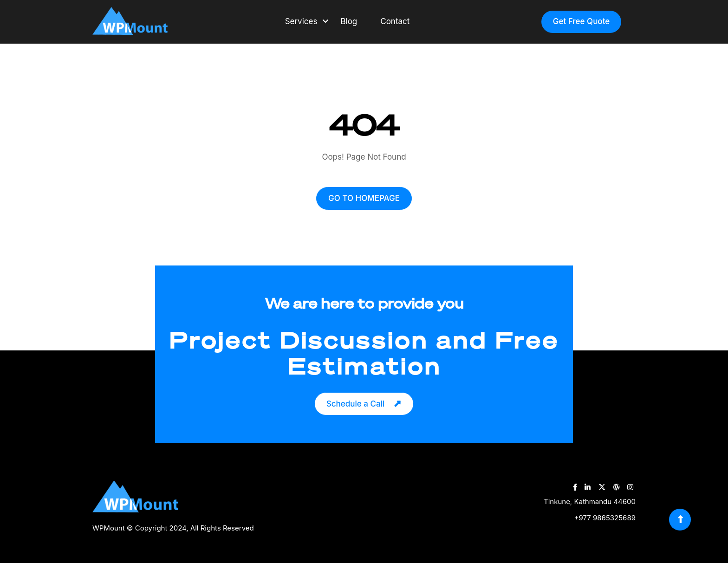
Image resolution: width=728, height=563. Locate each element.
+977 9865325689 (605, 518)
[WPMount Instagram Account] (630, 487)
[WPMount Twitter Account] (602, 487)
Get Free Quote (582, 21)
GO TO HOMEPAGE (364, 198)
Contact (395, 21)
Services (301, 21)
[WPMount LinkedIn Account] (588, 487)
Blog (349, 21)
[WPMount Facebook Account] (575, 487)
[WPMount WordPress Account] (616, 487)
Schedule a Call (355, 404)
